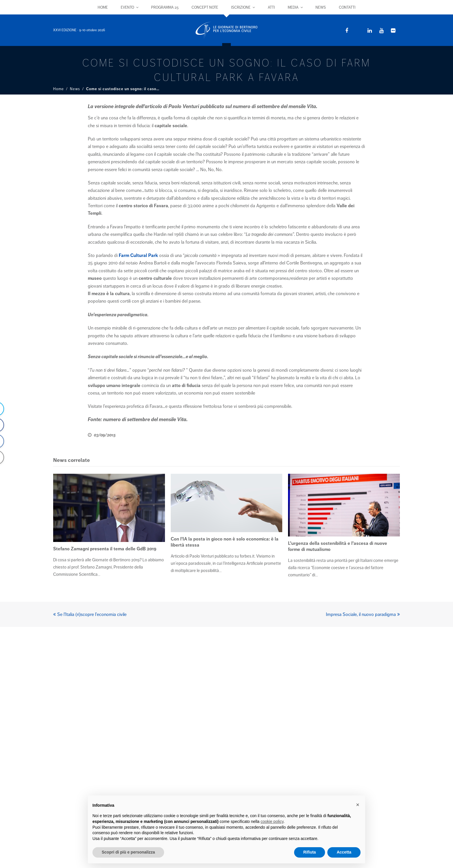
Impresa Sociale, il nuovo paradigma (363, 615)
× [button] (358, 805)
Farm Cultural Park (138, 256)
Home (59, 89)
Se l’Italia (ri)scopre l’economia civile (90, 615)
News (75, 89)
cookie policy (272, 821)
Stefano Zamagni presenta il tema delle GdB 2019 (105, 549)
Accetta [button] (344, 852)
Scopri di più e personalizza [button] (128, 852)
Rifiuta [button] (310, 852)
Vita (311, 106)
